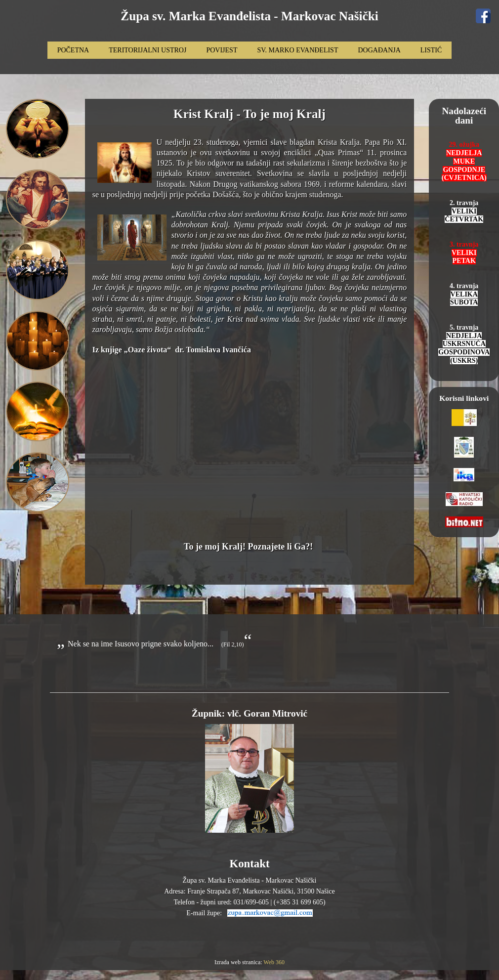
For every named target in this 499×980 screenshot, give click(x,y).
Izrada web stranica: (239, 962)
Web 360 (274, 962)
